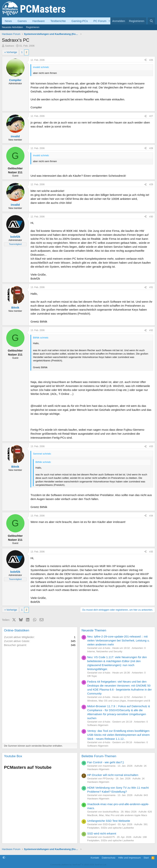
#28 (151, 148)
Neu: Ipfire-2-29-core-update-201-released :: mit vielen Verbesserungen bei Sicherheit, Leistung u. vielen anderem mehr (118, 640)
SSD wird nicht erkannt (102, 833)
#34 (151, 516)
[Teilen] (145, 60)
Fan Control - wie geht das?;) (106, 762)
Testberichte (58, 21)
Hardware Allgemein (98, 769)
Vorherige (12, 52)
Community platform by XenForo (78, 865)
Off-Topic (92, 676)
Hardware (39, 21)
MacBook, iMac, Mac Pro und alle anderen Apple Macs (117, 815)
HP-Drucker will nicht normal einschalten (113, 775)
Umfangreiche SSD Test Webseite (109, 821)
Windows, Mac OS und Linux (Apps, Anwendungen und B (119, 701)
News (8, 21)
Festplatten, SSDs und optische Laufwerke (111, 828)
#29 (151, 184)
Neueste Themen (94, 630)
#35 (151, 552)
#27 (151, 116)
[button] (109, 21)
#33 (151, 446)
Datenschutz (109, 858)
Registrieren (33, 27)
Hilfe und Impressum (129, 858)
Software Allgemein (98, 725)
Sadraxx (10, 46)
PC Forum (100, 21)
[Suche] (151, 21)
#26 (151, 60)
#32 (151, 330)
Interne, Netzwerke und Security (105, 651)
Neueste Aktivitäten (12, 27)
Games (22, 21)
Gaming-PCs (80, 21)
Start (146, 858)
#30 (151, 217)
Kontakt (95, 858)
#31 (151, 287)
